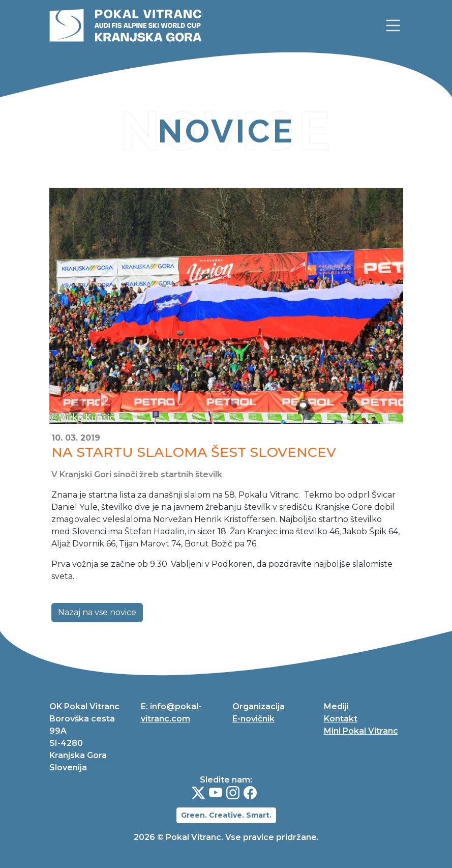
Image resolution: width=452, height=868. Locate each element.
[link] (393, 25)
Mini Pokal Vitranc (361, 731)
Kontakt (341, 719)
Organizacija (259, 706)
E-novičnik (253, 719)
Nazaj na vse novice (97, 612)
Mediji (336, 706)
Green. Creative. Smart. (226, 815)
